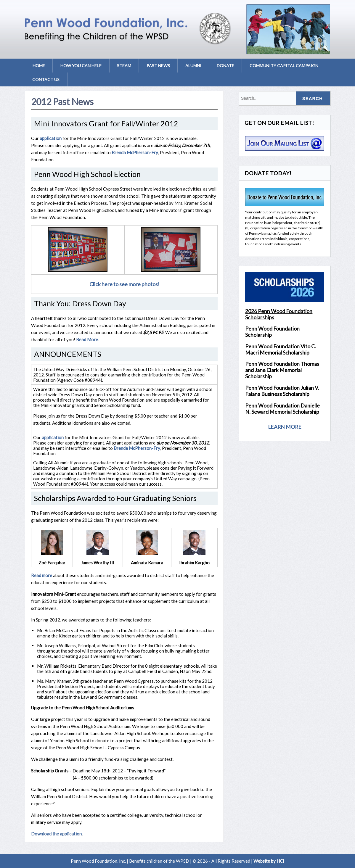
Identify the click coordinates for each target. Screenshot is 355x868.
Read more (42, 575)
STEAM (124, 66)
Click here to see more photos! (125, 284)
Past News (158, 66)
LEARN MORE (285, 427)
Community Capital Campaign (284, 66)
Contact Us (46, 79)
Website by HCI (269, 861)
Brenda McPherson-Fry (135, 152)
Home (39, 66)
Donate (225, 66)
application (51, 138)
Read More (87, 339)
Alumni (193, 66)
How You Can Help (81, 66)
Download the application (56, 834)
